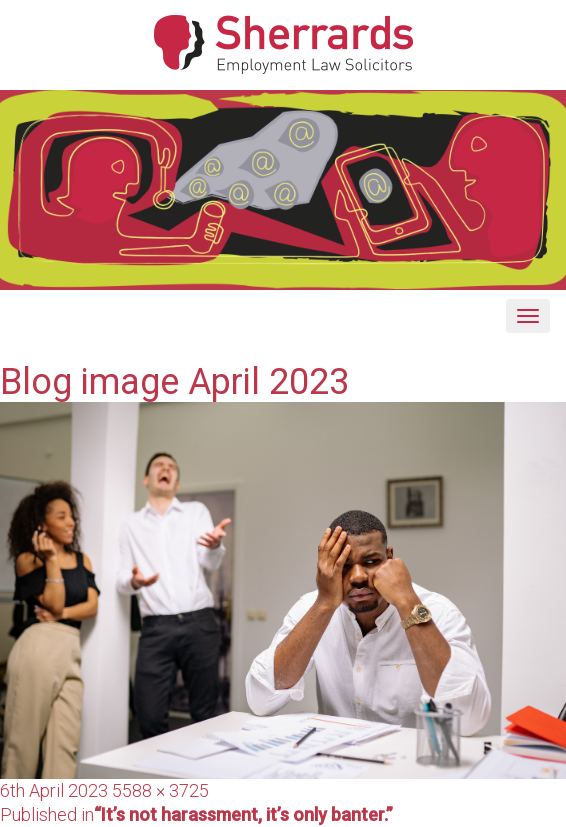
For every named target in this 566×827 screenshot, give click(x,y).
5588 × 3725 (160, 790)
